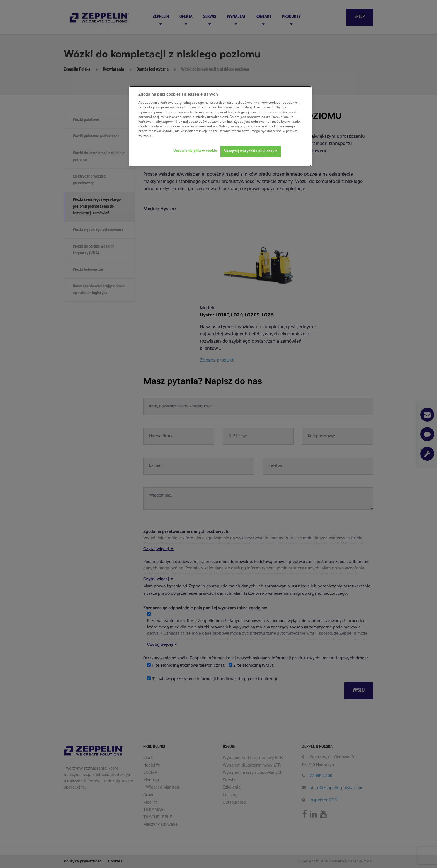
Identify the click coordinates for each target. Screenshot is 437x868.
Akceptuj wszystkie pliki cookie (251, 151)
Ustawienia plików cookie (195, 151)
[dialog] (220, 126)
